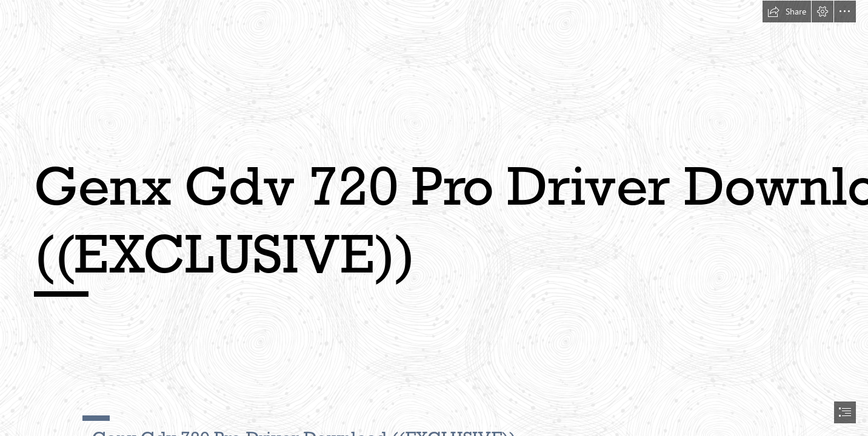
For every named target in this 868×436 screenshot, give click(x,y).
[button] (787, 12)
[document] (434, 218)
